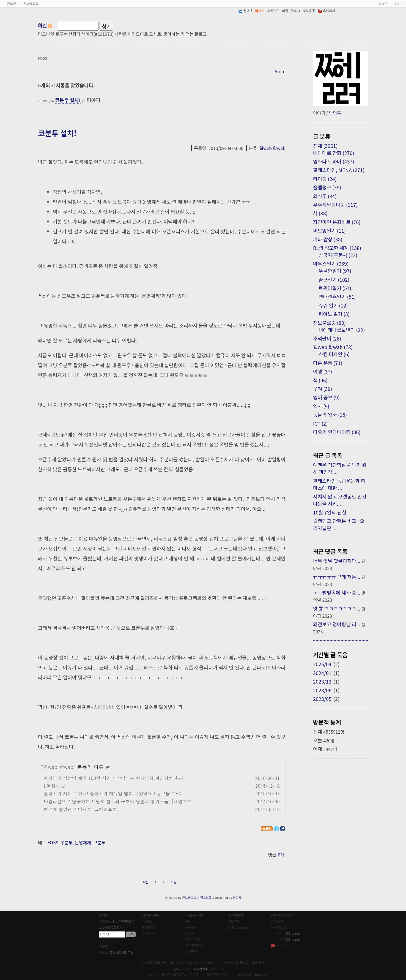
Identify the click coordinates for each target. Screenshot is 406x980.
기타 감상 (328, 239)
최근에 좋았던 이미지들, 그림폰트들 (80, 809)
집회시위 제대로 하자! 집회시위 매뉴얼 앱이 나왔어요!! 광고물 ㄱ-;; (113, 793)
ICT (320, 423)
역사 (321, 406)
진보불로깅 (329, 323)
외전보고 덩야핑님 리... (337, 624)
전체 (325, 146)
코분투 (99, 842)
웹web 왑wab (272, 148)
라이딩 (325, 179)
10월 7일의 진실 (330, 512)
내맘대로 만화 (334, 153)
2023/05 (322, 699)
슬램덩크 (327, 187)
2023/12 (322, 681)
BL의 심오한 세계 (337, 248)
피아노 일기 (334, 314)
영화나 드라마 (334, 161)
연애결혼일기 (337, 296)
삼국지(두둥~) (338, 255)
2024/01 (322, 673)
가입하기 (398, 4)
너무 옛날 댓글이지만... (337, 561)
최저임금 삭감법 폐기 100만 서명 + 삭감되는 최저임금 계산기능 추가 (113, 778)
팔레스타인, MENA (339, 170)
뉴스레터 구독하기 (111, 928)
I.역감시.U (54, 786)
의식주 (325, 196)
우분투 (67, 842)
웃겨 (323, 389)
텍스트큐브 (207, 897)
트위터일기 (335, 288)
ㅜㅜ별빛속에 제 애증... (337, 592)
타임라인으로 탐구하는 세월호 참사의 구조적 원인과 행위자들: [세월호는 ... (121, 801)
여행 (323, 371)
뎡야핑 (237, 897)
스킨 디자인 (334, 354)
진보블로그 (189, 897)
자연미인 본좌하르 (337, 222)
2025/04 (322, 664)
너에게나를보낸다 (342, 330)
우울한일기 (335, 271)
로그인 (383, 4)
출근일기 (334, 279)
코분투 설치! (68, 100)
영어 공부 (326, 397)
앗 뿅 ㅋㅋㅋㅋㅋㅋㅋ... (337, 608)
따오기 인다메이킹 (337, 432)
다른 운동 (328, 363)
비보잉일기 (329, 230)
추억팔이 (327, 338)
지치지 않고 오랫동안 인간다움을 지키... (340, 500)
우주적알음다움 (335, 205)
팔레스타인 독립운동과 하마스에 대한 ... (339, 484)
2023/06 (322, 690)
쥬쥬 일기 (333, 305)
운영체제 (83, 842)
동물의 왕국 (330, 415)
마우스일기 (331, 263)
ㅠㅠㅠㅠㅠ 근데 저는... (337, 577)
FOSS (53, 842)
